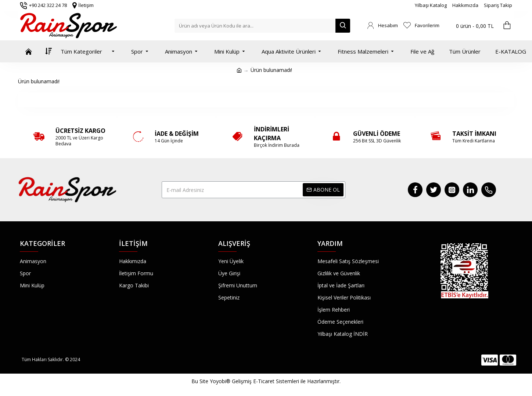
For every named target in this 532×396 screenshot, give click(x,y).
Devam (266, 100)
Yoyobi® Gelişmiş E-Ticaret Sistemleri (254, 381)
